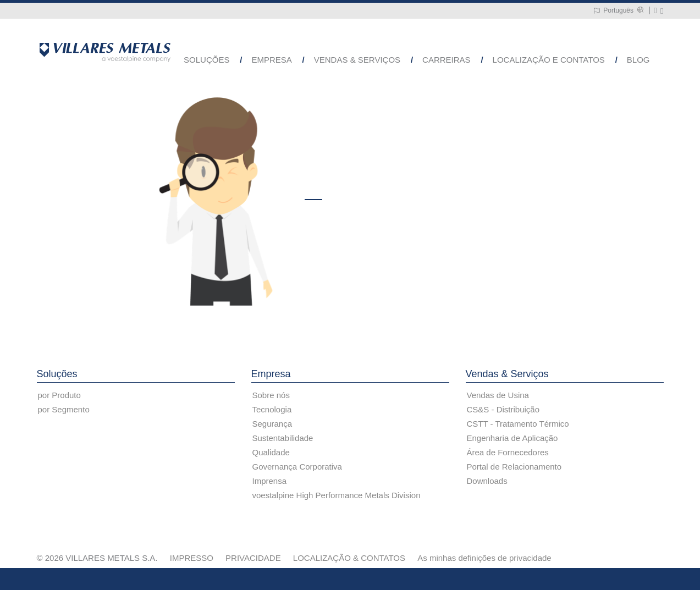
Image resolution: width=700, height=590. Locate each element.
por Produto (59, 395)
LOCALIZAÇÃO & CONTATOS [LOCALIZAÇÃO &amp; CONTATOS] (349, 558)
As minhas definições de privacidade (484, 558)
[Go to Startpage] (105, 52)
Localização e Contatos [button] (549, 60)
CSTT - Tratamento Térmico (518, 424)
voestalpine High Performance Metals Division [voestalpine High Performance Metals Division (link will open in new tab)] (337, 495)
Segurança (272, 424)
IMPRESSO (192, 558)
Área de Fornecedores (508, 452)
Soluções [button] (206, 60)
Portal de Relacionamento (514, 467)
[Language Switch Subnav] (613, 11)
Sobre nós (271, 395)
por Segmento (64, 409)
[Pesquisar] (662, 11)
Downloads (487, 481)
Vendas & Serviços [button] (357, 60)
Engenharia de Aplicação (512, 438)
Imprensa (270, 481)
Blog (638, 60)
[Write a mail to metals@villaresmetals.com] (655, 11)
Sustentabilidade (283, 438)
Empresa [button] (271, 60)
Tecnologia (272, 409)
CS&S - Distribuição (503, 409)
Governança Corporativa (297, 467)
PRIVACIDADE (253, 558)
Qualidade (271, 452)
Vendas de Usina (498, 395)
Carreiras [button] (447, 60)
